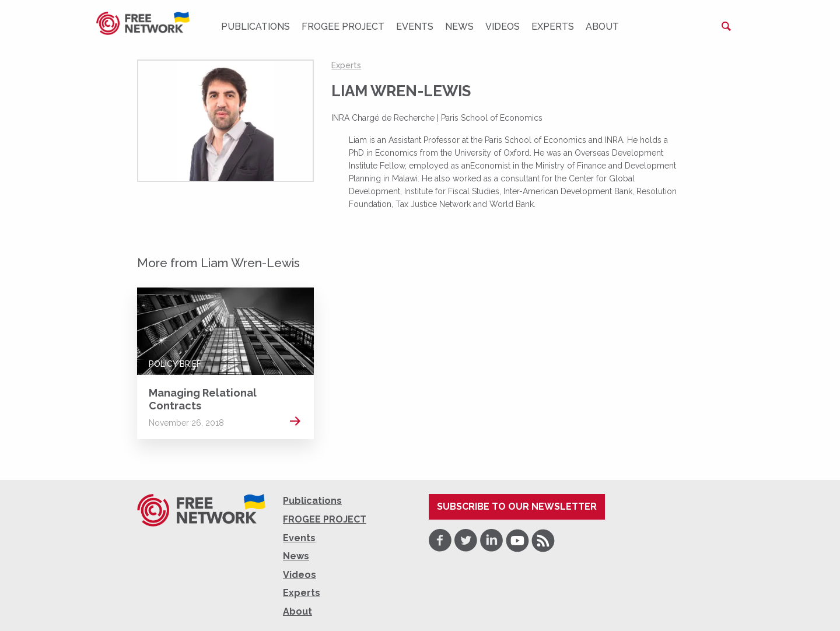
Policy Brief (175, 364)
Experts (553, 27)
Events (415, 27)
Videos (503, 27)
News (459, 27)
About (602, 27)
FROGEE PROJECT (343, 27)
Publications (256, 27)
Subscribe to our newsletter (517, 506)
